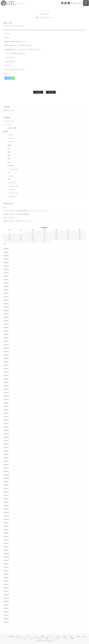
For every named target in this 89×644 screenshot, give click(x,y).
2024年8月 (6, 321)
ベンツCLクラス (12, 183)
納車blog (73, 638)
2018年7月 (6, 571)
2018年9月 (6, 564)
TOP (37, 17)
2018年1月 (6, 591)
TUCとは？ (36, 637)
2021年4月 (6, 458)
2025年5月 (6, 290)
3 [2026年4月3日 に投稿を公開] (56, 232)
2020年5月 (6, 495)
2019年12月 (6, 513)
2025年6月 (6, 287)
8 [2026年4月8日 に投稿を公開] (33, 234)
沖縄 (9, 179)
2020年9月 (6, 482)
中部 (9, 155)
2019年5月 (6, 537)
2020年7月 (6, 489)
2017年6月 (6, 615)
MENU (86, 3)
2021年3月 (6, 461)
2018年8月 (6, 567)
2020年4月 (6, 499)
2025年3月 (6, 297)
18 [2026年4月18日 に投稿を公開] (68, 237)
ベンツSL (10, 135)
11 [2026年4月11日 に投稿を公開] (68, 234)
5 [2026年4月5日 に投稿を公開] (80, 232)
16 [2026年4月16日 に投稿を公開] (44, 237)
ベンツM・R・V (12, 197)
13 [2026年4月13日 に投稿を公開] (9, 237)
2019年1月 (6, 550)
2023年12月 (6, 348)
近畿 (9, 159)
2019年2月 (6, 547)
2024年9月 (6, 317)
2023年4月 (6, 376)
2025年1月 (6, 304)
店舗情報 (42, 637)
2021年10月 (6, 437)
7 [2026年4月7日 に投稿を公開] (21, 234)
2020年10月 (6, 478)
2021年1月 (6, 468)
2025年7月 (6, 283)
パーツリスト (28, 637)
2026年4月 (6, 252)
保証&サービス (19, 637)
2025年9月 (6, 276)
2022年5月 (6, 413)
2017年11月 (6, 598)
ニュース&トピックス (9, 121)
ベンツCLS (10, 176)
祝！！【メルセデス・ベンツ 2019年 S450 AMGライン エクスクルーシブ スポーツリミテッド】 (26, 211)
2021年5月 (6, 454)
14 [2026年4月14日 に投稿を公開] (21, 237)
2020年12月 (6, 471)
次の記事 (51, 92)
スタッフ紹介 (24, 638)
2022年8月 (6, 403)
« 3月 (5, 244)
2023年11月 (6, 352)
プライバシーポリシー (56, 638)
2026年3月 (6, 256)
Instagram (65, 3)
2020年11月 (6, 475)
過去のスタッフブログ (9, 110)
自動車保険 (78, 637)
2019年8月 (6, 526)
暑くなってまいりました (9, 218)
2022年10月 (6, 396)
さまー (5, 207)
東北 (9, 149)
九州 (9, 173)
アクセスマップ (50, 637)
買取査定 (85, 637)
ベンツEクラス (11, 190)
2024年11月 (6, 310)
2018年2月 (6, 588)
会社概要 (47, 638)
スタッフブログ (43, 17)
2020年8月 (6, 485)
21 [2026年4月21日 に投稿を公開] (21, 239)
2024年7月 (6, 324)
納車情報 (6, 131)
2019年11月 (6, 516)
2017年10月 (6, 602)
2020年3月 (6, 502)
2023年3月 (6, 379)
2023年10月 (6, 355)
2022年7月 (6, 406)
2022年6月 (6, 410)
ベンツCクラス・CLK (13, 186)
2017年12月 (6, 595)
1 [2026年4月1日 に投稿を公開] (33, 232)
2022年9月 (6, 400)
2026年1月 (6, 263)
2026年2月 (6, 259)
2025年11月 (6, 269)
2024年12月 (6, 307)
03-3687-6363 (76, 3)
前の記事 (38, 92)
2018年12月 (6, 554)
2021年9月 (6, 441)
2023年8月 (6, 362)
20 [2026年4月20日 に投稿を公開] (9, 239)
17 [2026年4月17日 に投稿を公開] (56, 237)
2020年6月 (6, 492)
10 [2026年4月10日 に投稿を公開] (56, 234)
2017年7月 (6, 612)
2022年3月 (6, 420)
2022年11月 (6, 393)
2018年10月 (6, 560)
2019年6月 (6, 533)
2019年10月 (6, 519)
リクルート (32, 638)
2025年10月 (6, 273)
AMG (9, 162)
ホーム (5, 637)
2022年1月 (6, 427)
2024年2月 (6, 341)
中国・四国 (10, 166)
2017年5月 (6, 619)
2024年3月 (6, 338)
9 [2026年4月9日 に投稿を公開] (44, 234)
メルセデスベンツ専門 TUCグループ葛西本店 (19, 3)
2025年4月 (6, 293)
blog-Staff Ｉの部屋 (12, 128)
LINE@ (62, 3)
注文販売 (71, 637)
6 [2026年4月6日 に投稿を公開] (9, 234)
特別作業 (64, 637)
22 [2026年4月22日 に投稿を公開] (33, 239)
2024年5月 (6, 331)
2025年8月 (6, 280)
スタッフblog (65, 638)
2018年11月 (6, 557)
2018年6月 (6, 574)
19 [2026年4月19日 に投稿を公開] (80, 237)
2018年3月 (6, 584)
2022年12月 (6, 389)
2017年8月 (6, 608)
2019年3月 (6, 543)
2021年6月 (6, 451)
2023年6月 (6, 369)
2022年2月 (6, 424)
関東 (9, 152)
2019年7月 (6, 530)
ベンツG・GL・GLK (13, 193)
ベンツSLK (10, 138)
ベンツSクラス (11, 142)
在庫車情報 (11, 637)
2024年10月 (6, 314)
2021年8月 (6, 444)
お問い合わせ (39, 638)
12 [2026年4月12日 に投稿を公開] (80, 234)
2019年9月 (6, 523)
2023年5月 (6, 372)
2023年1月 (6, 386)
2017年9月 (6, 605)
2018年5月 (6, 578)
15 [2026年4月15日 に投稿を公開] (33, 237)
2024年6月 (6, 328)
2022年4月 (6, 417)
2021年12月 (6, 430)
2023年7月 (6, 365)
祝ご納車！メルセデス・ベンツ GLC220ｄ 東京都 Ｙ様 (16, 214)
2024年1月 (6, 345)
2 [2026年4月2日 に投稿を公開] (44, 232)
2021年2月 (6, 465)
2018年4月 (6, 581)
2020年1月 (6, 509)
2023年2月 (6, 382)
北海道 (9, 145)
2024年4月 (6, 334)
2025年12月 (6, 266)
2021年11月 (6, 434)
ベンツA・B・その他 (13, 169)
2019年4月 (6, 540)
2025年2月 (6, 300)
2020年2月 (6, 506)
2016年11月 (6, 622)
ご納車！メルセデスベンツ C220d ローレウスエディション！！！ (19, 221)
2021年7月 (6, 447)
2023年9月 (6, 358)
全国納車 (58, 637)
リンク (17, 638)
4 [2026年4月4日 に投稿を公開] (68, 232)
